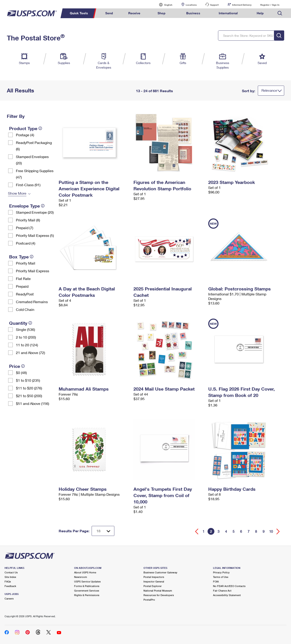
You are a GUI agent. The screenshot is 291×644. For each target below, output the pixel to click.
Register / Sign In (270, 5)
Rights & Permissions (87, 595)
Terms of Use (221, 577)
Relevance (269, 90)
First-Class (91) (28, 185)
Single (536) (25, 329)
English (164, 5)
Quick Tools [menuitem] (79, 13)
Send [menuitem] (109, 13)
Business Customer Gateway (160, 572)
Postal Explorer (153, 586)
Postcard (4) (26, 243)
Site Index (10, 577)
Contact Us (11, 572)
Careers (9, 598)
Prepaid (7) (25, 228)
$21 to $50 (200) (29, 396)
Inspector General (154, 581)
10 (271, 531)
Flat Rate (23, 279)
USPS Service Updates (87, 581)
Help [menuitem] (260, 13)
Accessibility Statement (227, 595)
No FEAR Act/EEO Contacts (229, 586)
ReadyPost (25, 294)
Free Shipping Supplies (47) (35, 174)
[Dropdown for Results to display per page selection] (103, 531)
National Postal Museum (158, 591)
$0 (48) (21, 373)
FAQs (8, 581)
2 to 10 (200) (26, 337)
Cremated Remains (32, 302)
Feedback (10, 586)
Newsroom (81, 577)
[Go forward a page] (278, 531)
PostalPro (149, 600)
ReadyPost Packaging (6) (34, 146)
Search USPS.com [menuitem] (280, 13)
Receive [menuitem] (134, 13)
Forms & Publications (87, 586)
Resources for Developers (159, 595)
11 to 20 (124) (27, 345)
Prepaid (22, 286)
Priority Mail (26, 263)
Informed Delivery (242, 5)
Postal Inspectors (154, 577)
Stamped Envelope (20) (35, 212)
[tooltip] (40, 128)
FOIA (216, 581)
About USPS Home (85, 572)
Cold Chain (25, 309)
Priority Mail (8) (28, 220)
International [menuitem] (228, 13)
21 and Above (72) (30, 353)
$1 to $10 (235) (28, 380)
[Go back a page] (197, 531)
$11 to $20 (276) (29, 388)
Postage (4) (25, 135)
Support (214, 5)
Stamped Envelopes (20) (32, 160)
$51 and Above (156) (33, 403)
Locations (191, 5)
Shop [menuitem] (162, 13)
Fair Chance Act (222, 591)
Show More (17, 193)
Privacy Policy (221, 572)
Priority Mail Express (33, 271)
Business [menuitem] (193, 13)
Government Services (87, 591)
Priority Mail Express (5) (35, 235)
